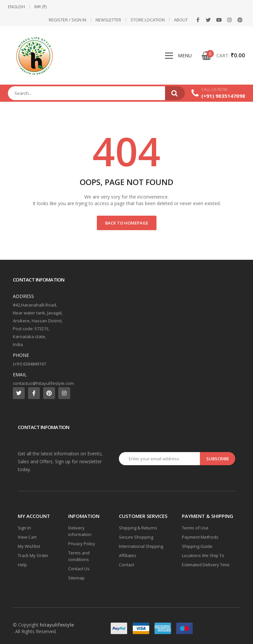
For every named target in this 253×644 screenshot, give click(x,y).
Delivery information (80, 531)
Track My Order (33, 555)
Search (175, 93)
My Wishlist (29, 546)
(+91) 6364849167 (29, 364)
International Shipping (141, 546)
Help (22, 565)
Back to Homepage (127, 223)
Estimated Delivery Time (206, 565)
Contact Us (79, 569)
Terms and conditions (79, 556)
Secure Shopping (136, 537)
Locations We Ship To (203, 555)
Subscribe (218, 459)
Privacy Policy (82, 544)
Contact (126, 565)
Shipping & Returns (138, 528)
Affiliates (128, 555)
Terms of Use (195, 528)
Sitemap (76, 578)
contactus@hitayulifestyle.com (43, 383)
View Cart (27, 537)
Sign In (24, 528)
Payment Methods (200, 537)
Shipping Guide (197, 546)
